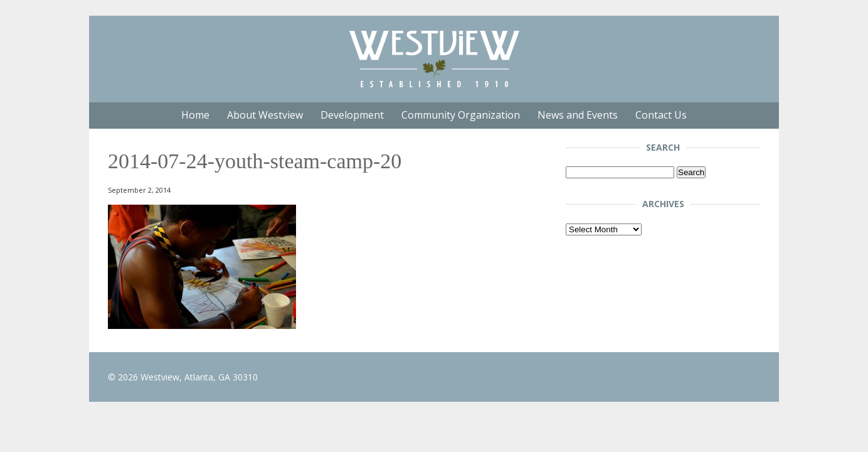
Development (352, 115)
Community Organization (461, 115)
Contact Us (661, 115)
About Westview (265, 115)
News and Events (578, 115)
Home (195, 115)
